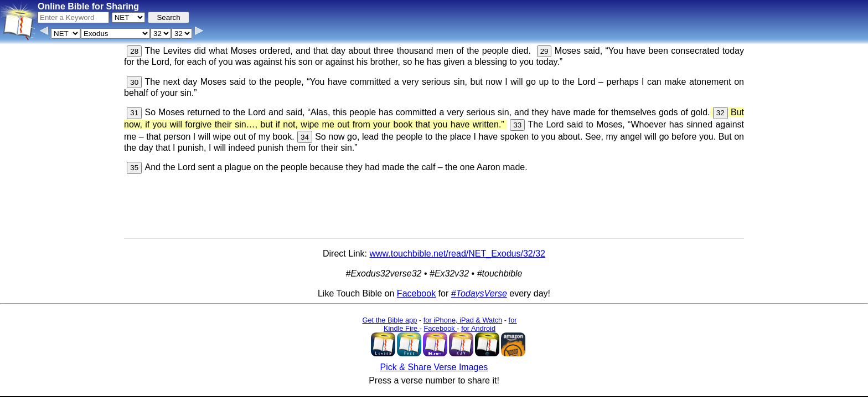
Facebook (416, 293)
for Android (478, 328)
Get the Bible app (389, 320)
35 (134, 168)
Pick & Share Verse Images (434, 367)
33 (517, 125)
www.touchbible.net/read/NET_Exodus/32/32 (457, 254)
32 (720, 113)
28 (134, 51)
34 (305, 137)
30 (134, 82)
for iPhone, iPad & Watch (463, 320)
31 (134, 113)
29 (544, 51)
